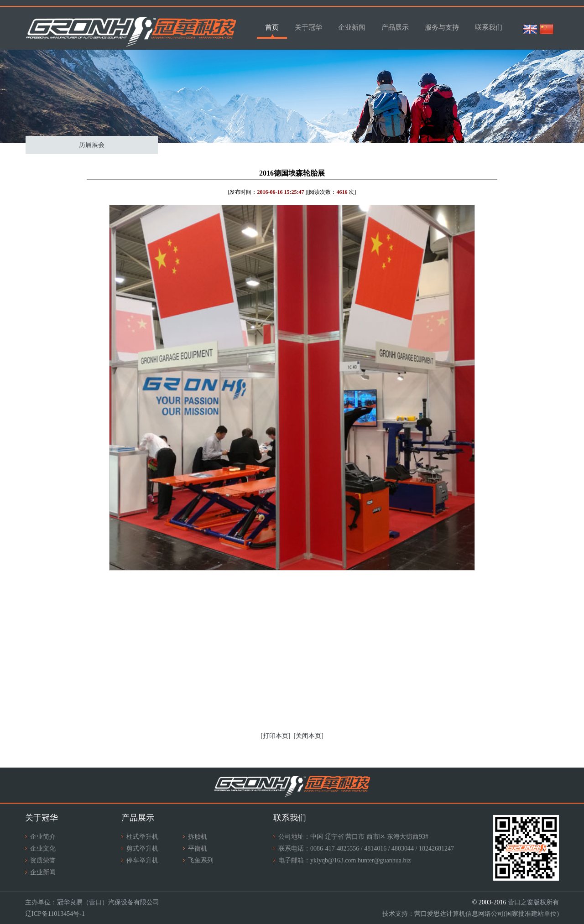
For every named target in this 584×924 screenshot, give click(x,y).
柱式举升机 (142, 837)
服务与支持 (442, 27)
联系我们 (489, 27)
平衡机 (198, 849)
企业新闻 (352, 27)
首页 (272, 27)
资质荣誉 (43, 860)
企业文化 (43, 849)
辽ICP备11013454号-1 (55, 914)
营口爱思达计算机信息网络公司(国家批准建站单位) (487, 914)
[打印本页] (275, 736)
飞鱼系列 (201, 860)
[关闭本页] (309, 736)
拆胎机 (198, 837)
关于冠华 (308, 27)
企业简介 (43, 837)
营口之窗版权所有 (533, 902)
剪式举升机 (142, 849)
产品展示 (395, 27)
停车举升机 (142, 860)
